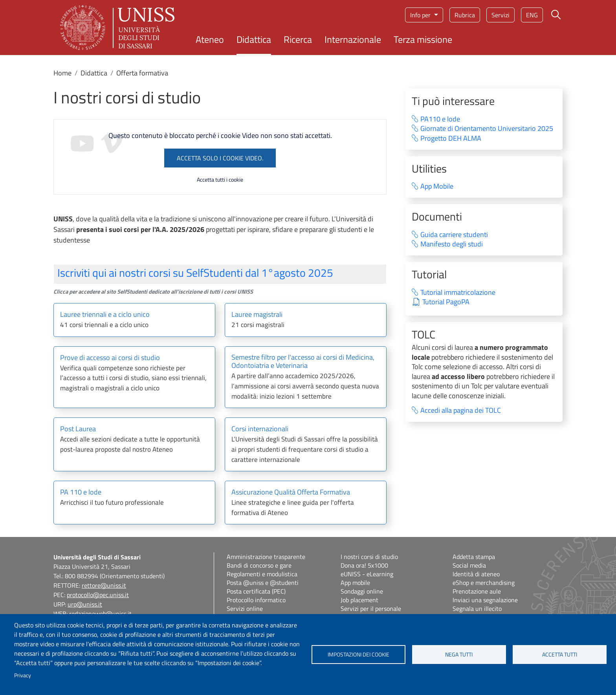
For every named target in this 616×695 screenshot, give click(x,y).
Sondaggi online (362, 591)
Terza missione (423, 39)
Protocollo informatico (256, 600)
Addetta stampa (474, 557)
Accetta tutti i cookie (220, 179)
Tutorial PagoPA (446, 302)
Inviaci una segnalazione (485, 600)
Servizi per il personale (371, 609)
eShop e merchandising (484, 583)
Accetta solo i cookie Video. (220, 158)
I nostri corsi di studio (369, 557)
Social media (469, 565)
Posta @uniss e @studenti (263, 583)
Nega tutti (459, 655)
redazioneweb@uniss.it (100, 614)
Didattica (254, 39)
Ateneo (210, 39)
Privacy (23, 675)
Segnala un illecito (477, 609)
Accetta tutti (560, 655)
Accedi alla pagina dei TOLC (461, 411)
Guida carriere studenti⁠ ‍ (459, 235)
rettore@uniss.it (104, 585)
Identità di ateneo (476, 574)
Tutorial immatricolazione (458, 293)
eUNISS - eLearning (367, 574)
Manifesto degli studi (452, 244)
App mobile (355, 583)
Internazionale (353, 39)
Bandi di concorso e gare (259, 565)
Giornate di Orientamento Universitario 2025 (487, 129)
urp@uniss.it (85, 604)
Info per (421, 15)
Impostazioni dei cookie (358, 655)
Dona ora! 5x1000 (364, 565)
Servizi (500, 15)
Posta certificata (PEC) (256, 591)
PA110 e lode (440, 119)
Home (62, 73)
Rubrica (465, 15)
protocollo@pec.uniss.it (98, 595)
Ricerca (298, 39)
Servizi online (245, 609)
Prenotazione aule (477, 591)
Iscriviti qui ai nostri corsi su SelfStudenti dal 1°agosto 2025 (195, 273)
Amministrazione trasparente (266, 557)
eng (532, 15)
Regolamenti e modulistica (262, 574)
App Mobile (437, 187)
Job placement (359, 600)
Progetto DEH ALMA (451, 139)
